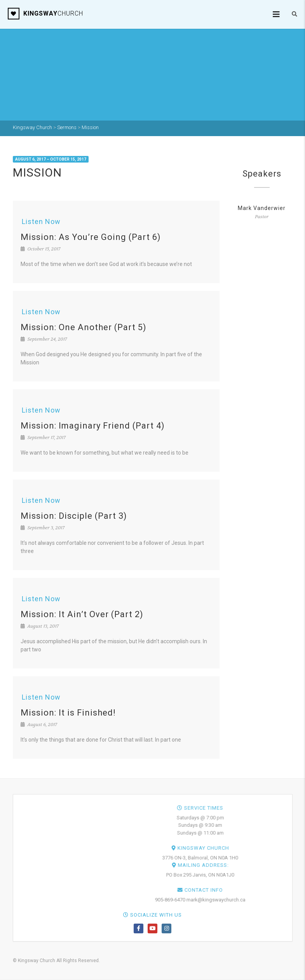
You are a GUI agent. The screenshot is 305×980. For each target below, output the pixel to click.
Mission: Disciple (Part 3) (74, 516)
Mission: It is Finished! (68, 713)
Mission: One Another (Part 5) (84, 327)
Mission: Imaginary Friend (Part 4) (93, 426)
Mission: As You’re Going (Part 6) (91, 237)
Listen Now (41, 221)
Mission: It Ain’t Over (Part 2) (82, 614)
